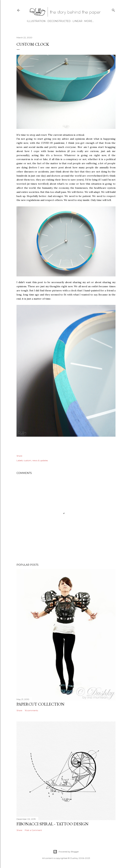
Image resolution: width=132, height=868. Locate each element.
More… (89, 21)
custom (27, 460)
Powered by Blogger (66, 852)
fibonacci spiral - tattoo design (53, 824)
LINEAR (77, 21)
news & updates (40, 460)
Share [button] (19, 456)
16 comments (31, 710)
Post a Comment (33, 830)
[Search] (113, 10)
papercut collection (40, 704)
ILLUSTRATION (36, 21)
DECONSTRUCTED (59, 21)
